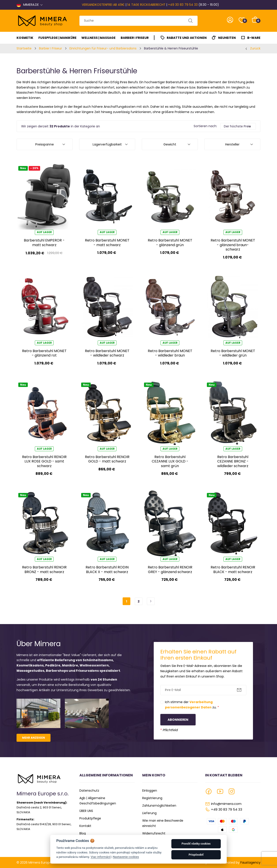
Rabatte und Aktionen (187, 38)
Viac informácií (101, 857)
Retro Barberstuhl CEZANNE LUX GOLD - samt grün (170, 461)
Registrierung (152, 798)
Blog (83, 833)
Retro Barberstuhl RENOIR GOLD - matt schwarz (107, 459)
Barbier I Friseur (135, 38)
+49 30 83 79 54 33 (183, 5)
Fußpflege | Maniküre (57, 38)
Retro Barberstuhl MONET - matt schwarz (107, 242)
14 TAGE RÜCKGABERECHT (146, 5)
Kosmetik (25, 38)
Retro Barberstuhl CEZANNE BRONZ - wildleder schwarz (233, 461)
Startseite (24, 48)
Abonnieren (178, 720)
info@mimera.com (226, 804)
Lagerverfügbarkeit (107, 144)
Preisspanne (45, 144)
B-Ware (254, 38)
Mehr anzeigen (34, 738)
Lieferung (149, 813)
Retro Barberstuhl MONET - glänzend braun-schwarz (233, 245)
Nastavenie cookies (126, 857)
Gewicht (170, 144)
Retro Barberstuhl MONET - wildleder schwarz (107, 353)
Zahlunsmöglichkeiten (159, 806)
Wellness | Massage (98, 38)
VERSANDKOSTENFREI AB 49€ (103, 5)
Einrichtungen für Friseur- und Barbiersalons (103, 48)
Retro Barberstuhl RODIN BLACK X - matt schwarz (107, 569)
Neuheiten (227, 38)
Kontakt (85, 826)
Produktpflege (90, 818)
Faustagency (250, 862)
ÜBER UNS (86, 811)
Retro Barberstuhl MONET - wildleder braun (170, 353)
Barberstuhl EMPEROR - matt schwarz (44, 242)
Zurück (255, 48)
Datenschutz (89, 791)
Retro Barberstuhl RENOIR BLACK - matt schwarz (233, 569)
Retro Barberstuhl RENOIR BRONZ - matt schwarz (44, 569)
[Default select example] (238, 126)
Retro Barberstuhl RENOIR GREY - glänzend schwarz (170, 569)
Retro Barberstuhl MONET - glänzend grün (170, 242)
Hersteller (232, 144)
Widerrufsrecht (154, 833)
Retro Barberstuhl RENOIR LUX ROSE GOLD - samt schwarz (44, 461)
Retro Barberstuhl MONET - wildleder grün (233, 353)
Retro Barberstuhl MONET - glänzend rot (44, 353)
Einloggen (150, 791)
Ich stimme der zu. (192, 705)
